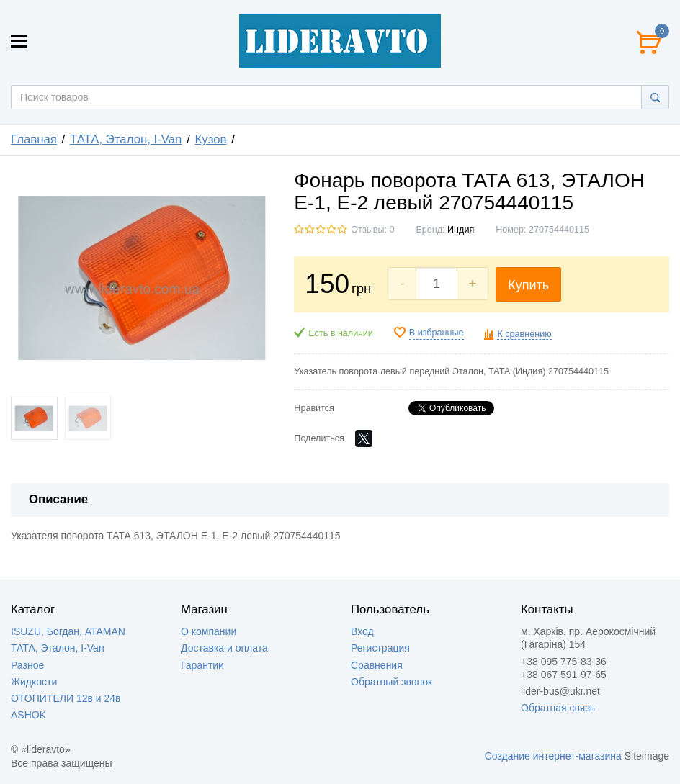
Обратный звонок (392, 682)
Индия (461, 230)
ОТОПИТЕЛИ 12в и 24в (66, 698)
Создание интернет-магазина (553, 756)
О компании (209, 631)
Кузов (211, 139)
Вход (362, 631)
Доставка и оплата (224, 648)
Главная (34, 139)
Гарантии (202, 665)
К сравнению (524, 334)
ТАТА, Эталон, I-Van (126, 139)
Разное (27, 665)
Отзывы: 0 (372, 230)
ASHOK (28, 715)
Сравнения (377, 665)
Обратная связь (558, 708)
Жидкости (34, 682)
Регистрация (380, 648)
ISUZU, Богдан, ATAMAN (68, 631)
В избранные (437, 333)
